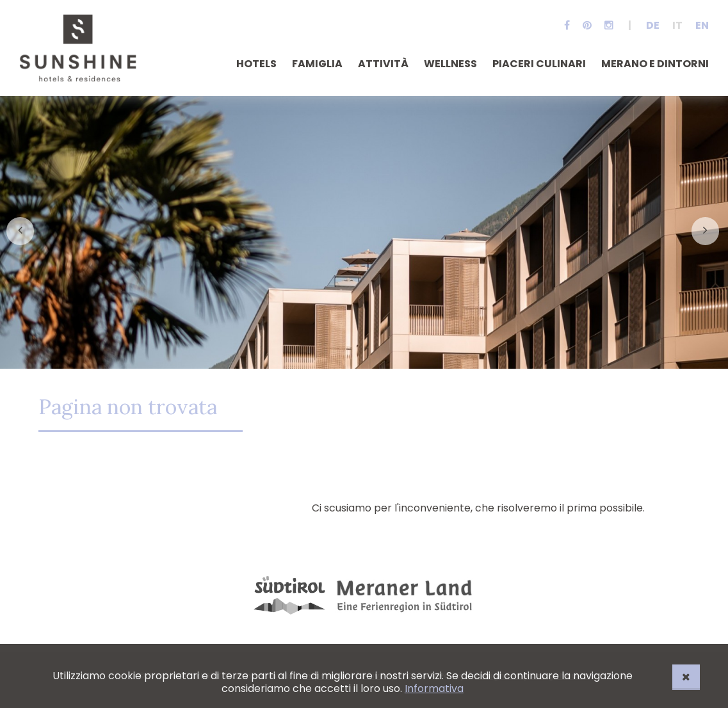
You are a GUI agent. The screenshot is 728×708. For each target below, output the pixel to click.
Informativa (434, 688)
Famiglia (317, 64)
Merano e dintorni (655, 64)
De (653, 25)
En (702, 25)
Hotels (256, 64)
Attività (383, 64)
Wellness (450, 64)
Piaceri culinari (539, 64)
